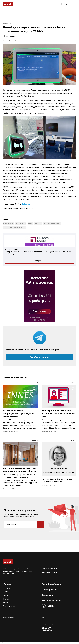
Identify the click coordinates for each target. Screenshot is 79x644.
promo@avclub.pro (50, 572)
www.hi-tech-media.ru (23, 208)
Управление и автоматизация (14, 227)
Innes (30, 224)
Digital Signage (8, 224)
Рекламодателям (51, 600)
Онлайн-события (51, 584)
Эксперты (47, 595)
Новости (6, 588)
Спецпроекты (9, 606)
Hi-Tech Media (21, 224)
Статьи (6, 599)
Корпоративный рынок (52, 224)
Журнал (7, 584)
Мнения (6, 592)
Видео (5, 603)
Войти (51, 606)
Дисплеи (38, 224)
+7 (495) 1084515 (49, 569)
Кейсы (5, 595)
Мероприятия (49, 590)
